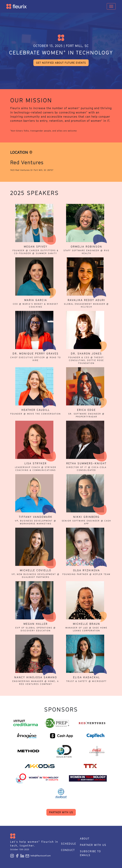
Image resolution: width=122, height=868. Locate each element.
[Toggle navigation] (111, 6)
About (85, 839)
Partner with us (61, 812)
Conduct (68, 850)
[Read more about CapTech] (96, 736)
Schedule (69, 844)
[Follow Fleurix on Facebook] (18, 855)
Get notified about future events (61, 63)
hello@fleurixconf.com (38, 856)
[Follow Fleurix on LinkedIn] (23, 855)
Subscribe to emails (90, 853)
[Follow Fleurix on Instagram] (13, 855)
